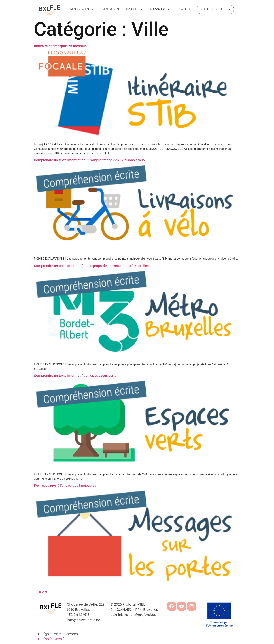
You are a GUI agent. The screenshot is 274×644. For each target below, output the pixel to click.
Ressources (82, 9)
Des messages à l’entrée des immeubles (65, 488)
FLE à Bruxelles (216, 9)
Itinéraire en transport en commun (60, 48)
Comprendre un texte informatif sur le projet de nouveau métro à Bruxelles (91, 268)
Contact (184, 9)
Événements (110, 9)
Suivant (41, 595)
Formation (160, 9)
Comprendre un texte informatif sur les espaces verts (75, 378)
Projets (134, 9)
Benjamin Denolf (51, 641)
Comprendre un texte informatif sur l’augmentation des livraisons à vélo (89, 163)
